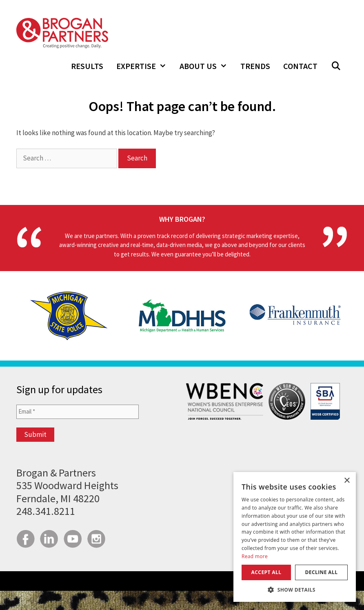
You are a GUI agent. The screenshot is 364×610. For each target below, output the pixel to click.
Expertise (145, 66)
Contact (300, 66)
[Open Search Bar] (336, 66)
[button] (295, 590)
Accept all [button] (266, 572)
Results (87, 66)
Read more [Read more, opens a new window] (255, 556)
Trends (255, 66)
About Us (207, 66)
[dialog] (295, 537)
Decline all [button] (322, 572)
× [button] (347, 481)
